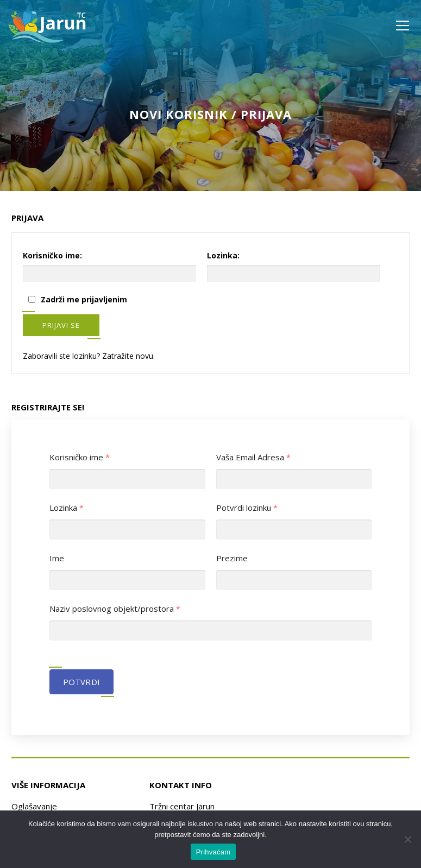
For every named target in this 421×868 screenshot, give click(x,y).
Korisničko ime (80, 457)
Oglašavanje (34, 806)
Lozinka (67, 508)
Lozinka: (223, 255)
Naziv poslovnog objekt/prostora (115, 609)
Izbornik (402, 26)
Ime (57, 558)
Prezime (232, 558)
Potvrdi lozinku (247, 508)
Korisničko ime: (52, 255)
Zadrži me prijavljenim (84, 299)
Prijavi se (61, 325)
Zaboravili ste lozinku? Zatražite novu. (89, 356)
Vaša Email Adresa (254, 457)
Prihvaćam (213, 852)
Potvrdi (81, 682)
